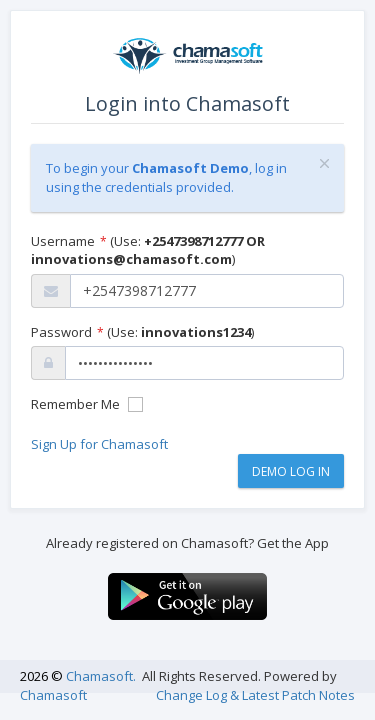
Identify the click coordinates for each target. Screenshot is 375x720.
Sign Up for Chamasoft (99, 444)
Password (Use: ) (142, 332)
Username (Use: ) (148, 250)
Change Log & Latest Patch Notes (255, 695)
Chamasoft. (101, 676)
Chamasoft (53, 695)
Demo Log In (291, 471)
